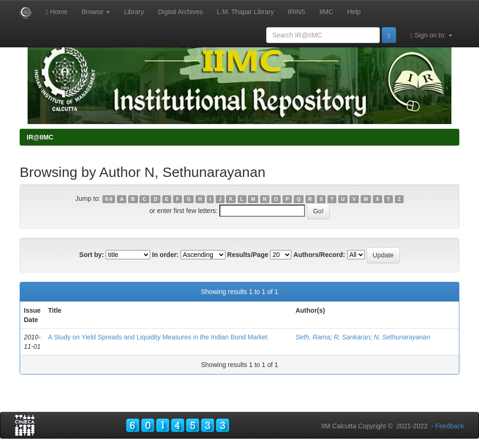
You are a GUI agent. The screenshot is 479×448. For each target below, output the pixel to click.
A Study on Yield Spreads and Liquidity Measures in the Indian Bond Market (158, 337)
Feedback (450, 426)
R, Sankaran (352, 337)
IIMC (327, 12)
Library (134, 12)
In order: (165, 255)
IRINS (296, 12)
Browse (96, 12)
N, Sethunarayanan (402, 337)
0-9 (109, 199)
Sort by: (91, 255)
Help (354, 12)
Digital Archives (181, 12)
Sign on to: (431, 35)
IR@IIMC (40, 137)
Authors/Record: (319, 255)
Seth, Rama (313, 337)
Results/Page (248, 255)
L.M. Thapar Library (245, 12)
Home (57, 12)
